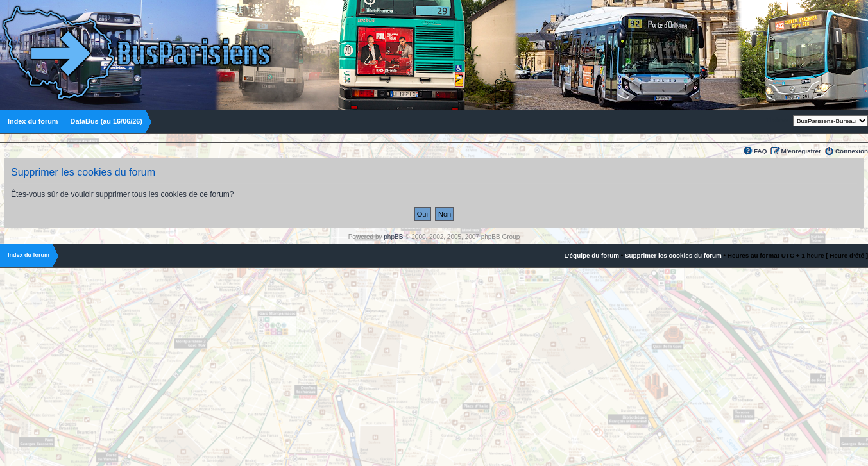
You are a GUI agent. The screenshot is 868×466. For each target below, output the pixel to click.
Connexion (852, 151)
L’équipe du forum (591, 255)
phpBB (393, 237)
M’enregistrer (801, 151)
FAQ (760, 151)
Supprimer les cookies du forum (673, 255)
